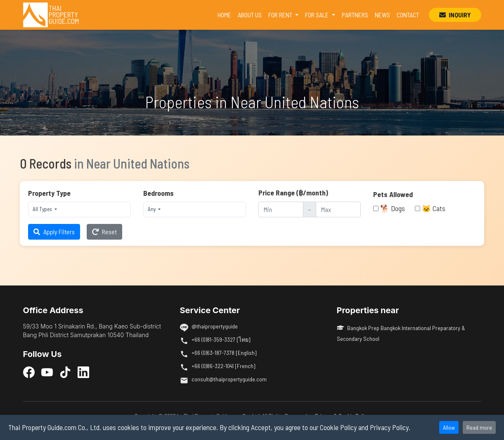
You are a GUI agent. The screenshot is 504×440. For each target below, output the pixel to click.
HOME (226, 14)
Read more (479, 427)
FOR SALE (317, 15)
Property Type (49, 193)
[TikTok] (65, 372)
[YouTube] (47, 372)
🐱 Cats (434, 208)
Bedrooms (159, 193)
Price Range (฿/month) (293, 193)
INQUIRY (455, 15)
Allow (449, 427)
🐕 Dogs (393, 208)
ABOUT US (250, 15)
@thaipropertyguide (215, 326)
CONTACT (408, 15)
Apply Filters (54, 232)
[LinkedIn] (83, 372)
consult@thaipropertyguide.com (229, 379)
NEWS (382, 15)
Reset (104, 232)
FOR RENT (281, 15)
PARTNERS (355, 15)
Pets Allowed (393, 194)
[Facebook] (29, 372)
